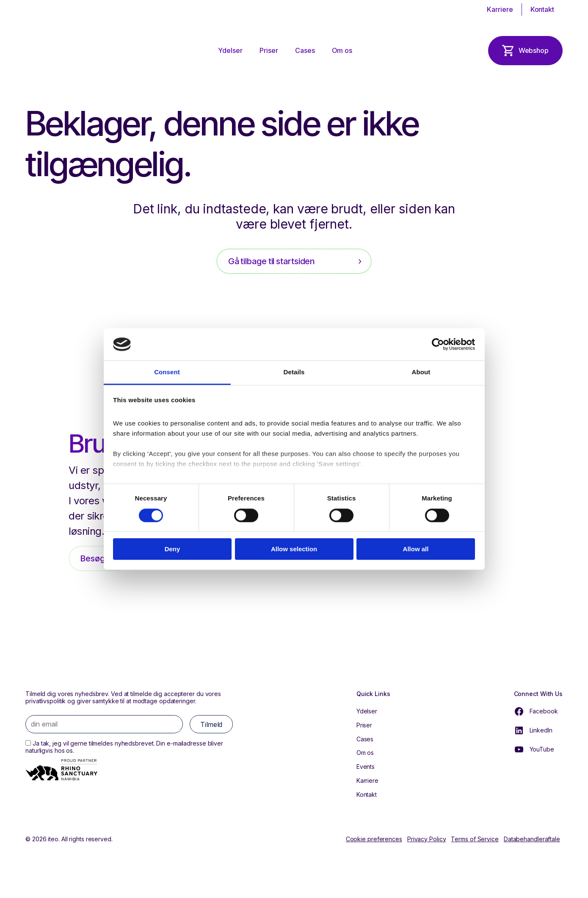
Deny (173, 549)
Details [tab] (294, 372)
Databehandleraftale (532, 839)
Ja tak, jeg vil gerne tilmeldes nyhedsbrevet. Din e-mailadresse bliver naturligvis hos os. (124, 747)
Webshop (534, 50)
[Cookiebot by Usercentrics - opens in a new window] (438, 344)
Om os (342, 50)
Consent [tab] (167, 372)
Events (366, 767)
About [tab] (421, 372)
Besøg (93, 558)
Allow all (416, 549)
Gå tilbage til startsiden (272, 261)
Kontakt (542, 9)
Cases (305, 50)
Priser (269, 50)
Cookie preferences (374, 839)
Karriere (500, 9)
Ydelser (231, 50)
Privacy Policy (427, 839)
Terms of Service (475, 839)
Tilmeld (211, 724)
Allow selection (294, 549)
